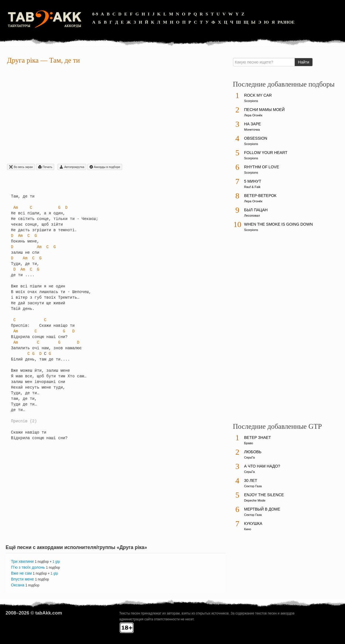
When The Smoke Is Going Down (279, 224)
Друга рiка (23, 60)
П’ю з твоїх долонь (28, 567)
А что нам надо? (262, 466)
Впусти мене (22, 579)
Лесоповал (252, 216)
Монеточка (252, 130)
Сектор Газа (253, 486)
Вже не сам (21, 573)
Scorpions (251, 101)
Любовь (253, 452)
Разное (286, 22)
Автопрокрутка (72, 167)
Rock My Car (258, 95)
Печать (45, 167)
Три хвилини (22, 561)
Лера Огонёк (253, 115)
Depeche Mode (255, 500)
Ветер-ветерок (260, 196)
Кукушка (253, 523)
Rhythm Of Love (262, 167)
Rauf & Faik (252, 187)
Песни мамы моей (264, 110)
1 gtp (56, 562)
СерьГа (250, 457)
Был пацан (256, 210)
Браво (249, 443)
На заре (253, 124)
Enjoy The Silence (264, 495)
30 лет (251, 480)
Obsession (256, 138)
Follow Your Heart (266, 153)
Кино (248, 529)
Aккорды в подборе (105, 167)
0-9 (95, 14)
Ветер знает (258, 437)
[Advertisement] (116, 115)
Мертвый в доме (262, 509)
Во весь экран (21, 167)
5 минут (253, 181)
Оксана (18, 585)
